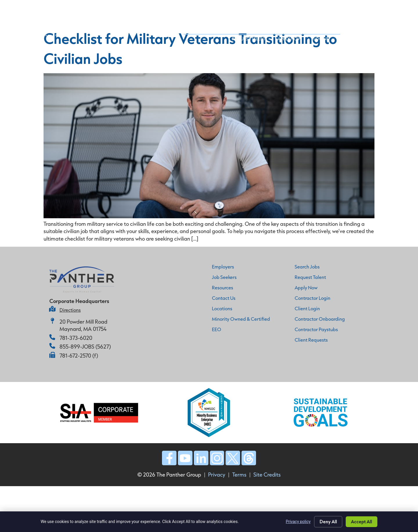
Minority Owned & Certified (241, 319)
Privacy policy (298, 522)
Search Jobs (307, 267)
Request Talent (317, 22)
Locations (222, 308)
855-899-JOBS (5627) (85, 347)
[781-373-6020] (52, 337)
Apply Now (358, 22)
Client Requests (311, 340)
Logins (392, 22)
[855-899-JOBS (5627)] (52, 346)
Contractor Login (312, 298)
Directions (70, 310)
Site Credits (267, 475)
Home (153, 8)
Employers (223, 267)
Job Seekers (273, 8)
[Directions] (52, 309)
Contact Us (390, 8)
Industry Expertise (317, 8)
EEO (217, 329)
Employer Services (228, 8)
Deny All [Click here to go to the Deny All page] (328, 521)
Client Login (307, 308)
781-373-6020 (76, 338)
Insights (357, 8)
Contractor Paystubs (316, 329)
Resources (222, 287)
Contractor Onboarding (320, 319)
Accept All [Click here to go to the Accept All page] (362, 521)
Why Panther (182, 8)
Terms (239, 475)
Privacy (217, 475)
